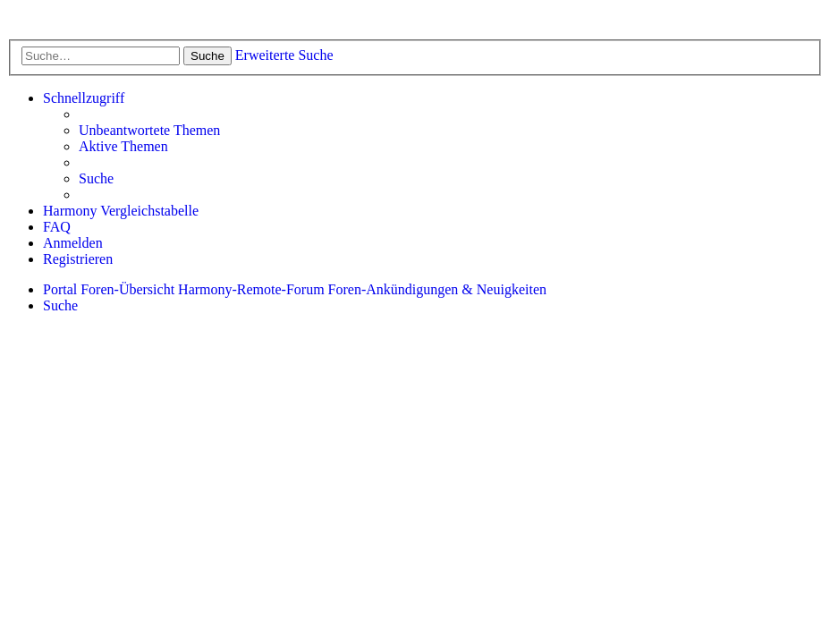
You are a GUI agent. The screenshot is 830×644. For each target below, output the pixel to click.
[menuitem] (149, 131)
